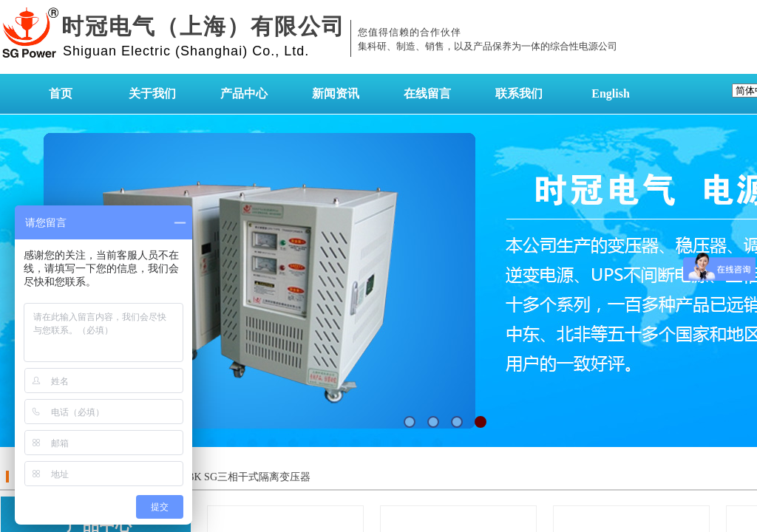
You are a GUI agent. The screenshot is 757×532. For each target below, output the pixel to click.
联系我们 (519, 93)
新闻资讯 (336, 93)
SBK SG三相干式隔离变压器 (246, 477)
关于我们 (152, 93)
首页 (61, 93)
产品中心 (244, 93)
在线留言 (427, 93)
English (611, 93)
